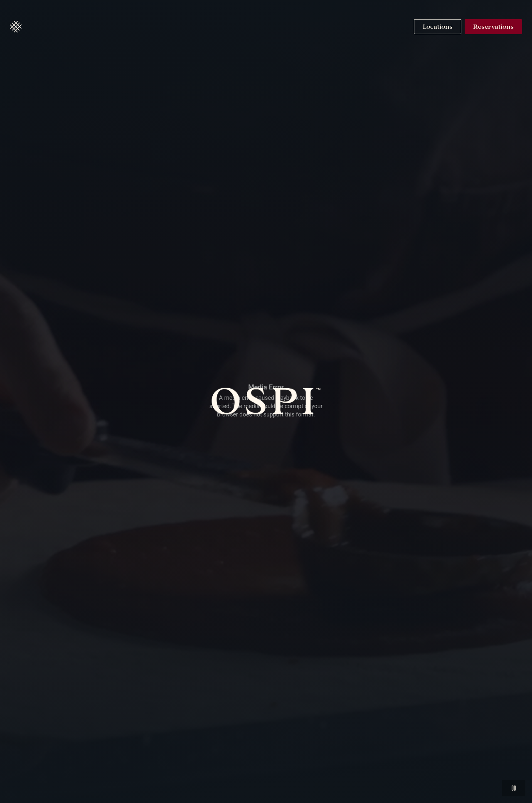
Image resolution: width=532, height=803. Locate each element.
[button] (16, 27)
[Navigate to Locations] (438, 27)
